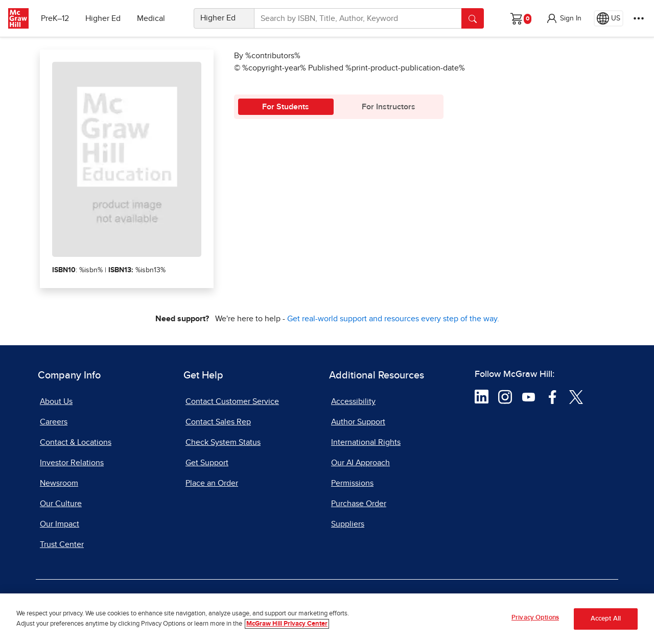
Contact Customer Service (232, 401)
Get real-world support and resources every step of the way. (393, 319)
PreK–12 (55, 18)
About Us (56, 401)
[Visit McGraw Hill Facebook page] (553, 396)
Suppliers (348, 524)
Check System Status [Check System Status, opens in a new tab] (223, 442)
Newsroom (59, 483)
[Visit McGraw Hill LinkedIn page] (482, 396)
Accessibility (353, 401)
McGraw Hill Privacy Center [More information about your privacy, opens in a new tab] (287, 625)
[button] (564, 18)
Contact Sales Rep (218, 422)
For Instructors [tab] (389, 107)
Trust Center (62, 544)
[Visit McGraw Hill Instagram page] (505, 396)
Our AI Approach (360, 463)
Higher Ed (103, 18)
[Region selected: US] (609, 18)
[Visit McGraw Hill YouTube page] (529, 396)
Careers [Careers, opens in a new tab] (54, 422)
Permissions (352, 483)
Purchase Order (359, 504)
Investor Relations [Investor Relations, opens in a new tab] (72, 463)
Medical (151, 18)
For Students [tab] (286, 107)
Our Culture (61, 504)
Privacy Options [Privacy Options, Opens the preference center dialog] (535, 620)
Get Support (207, 463)
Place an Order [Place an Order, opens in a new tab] (212, 483)
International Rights (366, 442)
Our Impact (60, 524)
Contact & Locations (76, 442)
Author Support (358, 422)
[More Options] (639, 18)
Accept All (606, 621)
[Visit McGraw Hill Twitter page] (576, 396)
